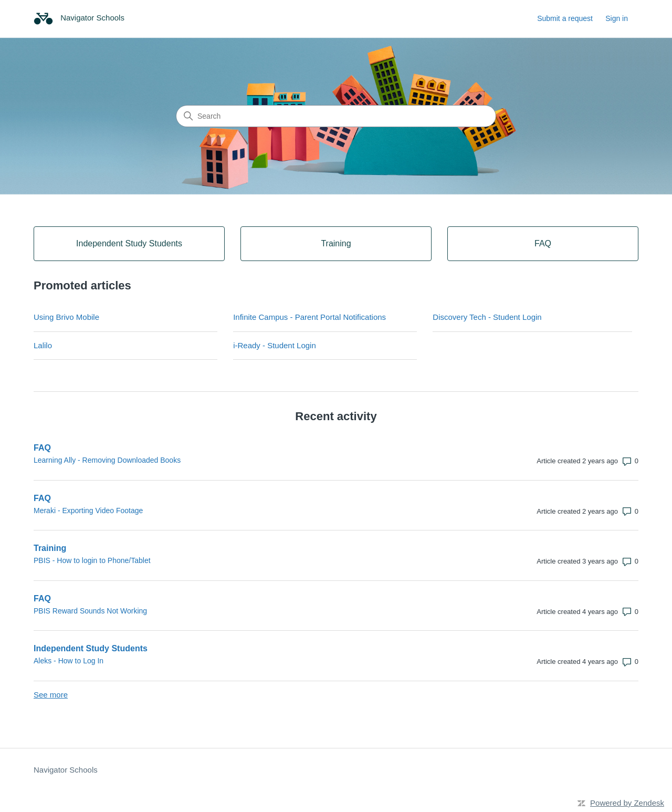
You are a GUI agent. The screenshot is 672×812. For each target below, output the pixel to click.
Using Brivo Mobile (66, 317)
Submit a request (565, 18)
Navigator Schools (66, 770)
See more (51, 695)
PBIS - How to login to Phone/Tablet (92, 560)
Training (50, 548)
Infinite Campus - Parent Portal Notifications (309, 317)
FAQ (42, 448)
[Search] (336, 116)
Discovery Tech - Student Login (487, 317)
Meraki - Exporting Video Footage (88, 511)
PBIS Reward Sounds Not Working (90, 611)
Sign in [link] (617, 18)
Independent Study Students (91, 648)
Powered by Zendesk (627, 803)
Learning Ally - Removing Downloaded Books (107, 460)
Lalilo (43, 345)
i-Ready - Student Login (275, 345)
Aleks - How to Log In (69, 661)
